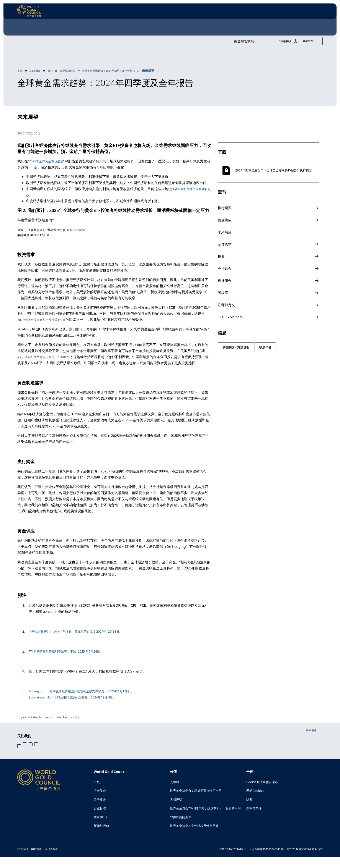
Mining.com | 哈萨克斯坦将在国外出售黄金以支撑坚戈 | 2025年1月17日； (87, 691)
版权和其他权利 (78, 230)
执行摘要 (225, 208)
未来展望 (225, 232)
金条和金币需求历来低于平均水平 (50, 357)
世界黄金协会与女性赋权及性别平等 (198, 836)
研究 (53, 70)
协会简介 (101, 792)
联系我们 (23, 860)
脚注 (23, 595)
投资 (221, 256)
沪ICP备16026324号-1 (233, 860)
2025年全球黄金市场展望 (49, 161)
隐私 (250, 802)
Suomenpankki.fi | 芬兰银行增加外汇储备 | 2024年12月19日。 (78, 697)
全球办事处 (52, 860)
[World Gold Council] (29, 11)
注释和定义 (226, 305)
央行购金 (225, 268)
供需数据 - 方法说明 (236, 347)
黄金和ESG (102, 821)
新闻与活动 (102, 830)
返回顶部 (310, 730)
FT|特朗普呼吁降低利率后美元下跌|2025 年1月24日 (69, 651)
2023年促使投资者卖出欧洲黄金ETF (45, 320)
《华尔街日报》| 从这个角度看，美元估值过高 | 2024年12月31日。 (82, 631)
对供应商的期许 (182, 827)
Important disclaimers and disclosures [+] (51, 717)
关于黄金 (101, 802)
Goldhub (37, 70)
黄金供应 (225, 220)
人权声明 (177, 802)
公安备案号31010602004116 (266, 860)
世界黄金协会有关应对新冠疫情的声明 (199, 792)
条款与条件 (255, 811)
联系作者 (265, 347)
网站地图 (36, 860)
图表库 (223, 293)
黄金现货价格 (235, 41)
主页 (20, 70)
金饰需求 (225, 244)
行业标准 (101, 811)
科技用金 (225, 281)
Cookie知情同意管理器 (264, 782)
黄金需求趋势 (72, 70)
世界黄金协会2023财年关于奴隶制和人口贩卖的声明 (207, 814)
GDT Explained (230, 317)
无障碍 (175, 782)
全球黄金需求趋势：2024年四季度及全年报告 (119, 70)
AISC (170, 540)
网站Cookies (256, 792)
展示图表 (307, 41)
